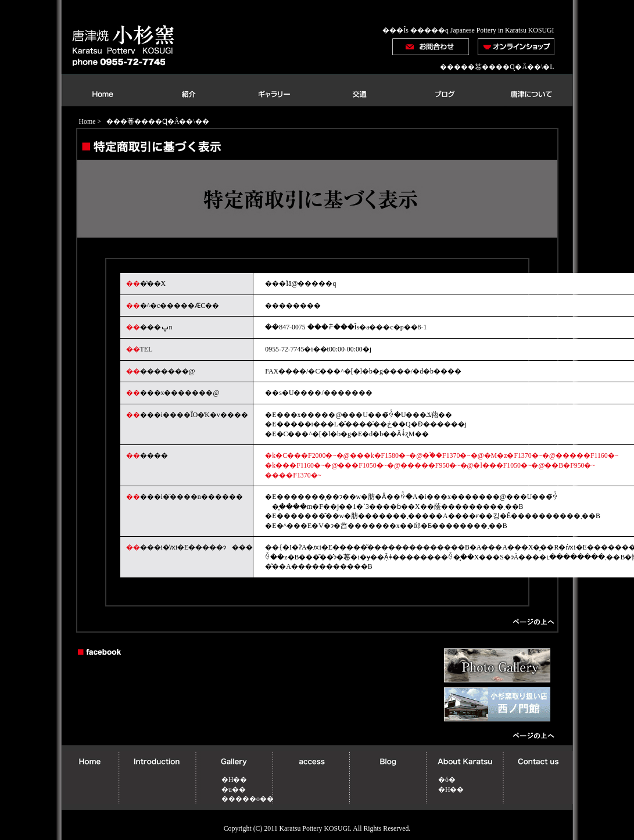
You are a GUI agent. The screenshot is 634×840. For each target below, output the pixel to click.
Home (87, 121)
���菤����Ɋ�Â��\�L (504, 67)
